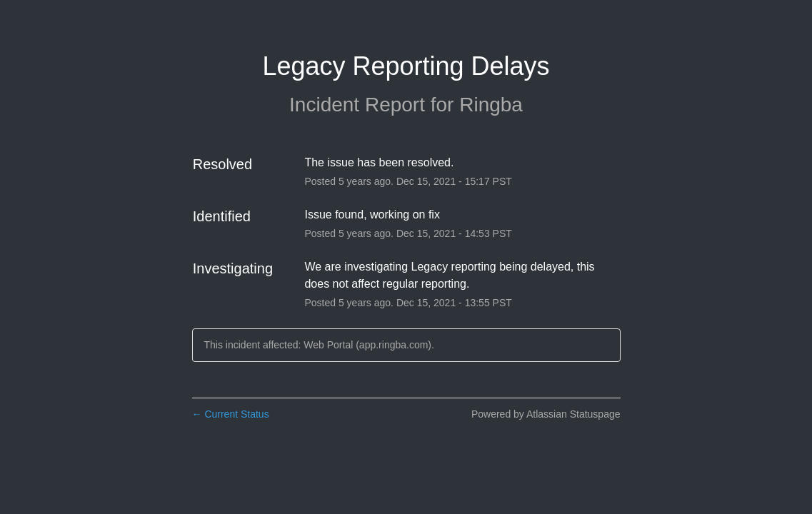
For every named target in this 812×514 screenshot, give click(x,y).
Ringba (491, 105)
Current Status (231, 414)
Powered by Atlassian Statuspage (546, 414)
